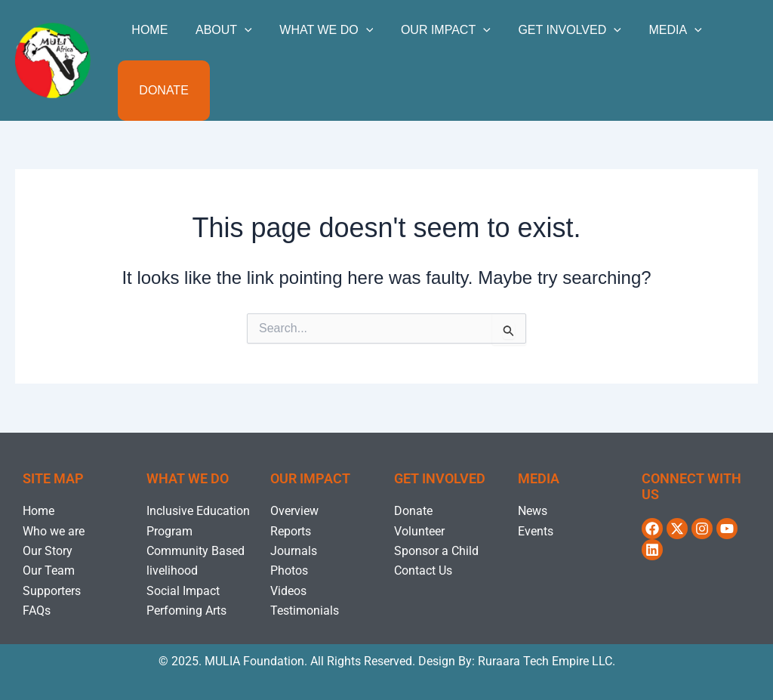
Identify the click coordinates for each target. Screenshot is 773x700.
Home (148, 30)
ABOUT (219, 30)
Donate (162, 90)
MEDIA (656, 30)
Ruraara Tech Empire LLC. (547, 661)
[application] (239, 30)
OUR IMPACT (434, 30)
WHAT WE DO (318, 30)
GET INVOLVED (553, 30)
